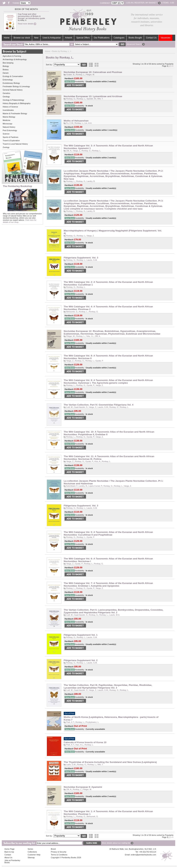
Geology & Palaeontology (13, 100)
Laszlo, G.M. (92, 260)
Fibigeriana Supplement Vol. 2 (81, 660)
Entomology (8, 80)
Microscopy (7, 124)
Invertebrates (8, 110)
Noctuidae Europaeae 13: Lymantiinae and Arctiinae (93, 96)
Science (6, 134)
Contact (8, 855)
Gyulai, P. (99, 361)
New (36, 38)
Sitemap (31, 858)
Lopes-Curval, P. (95, 486)
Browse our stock (22, 38)
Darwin (6, 73)
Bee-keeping (8, 63)
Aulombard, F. (72, 486)
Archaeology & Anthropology (15, 59)
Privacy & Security (59, 852)
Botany (6, 70)
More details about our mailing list (118, 843)
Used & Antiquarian (52, 38)
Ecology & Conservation (13, 76)
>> (172, 66)
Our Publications (102, 38)
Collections (32, 852)
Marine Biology (9, 117)
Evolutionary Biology (11, 83)
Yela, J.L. (90, 336)
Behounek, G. (72, 312)
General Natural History (13, 90)
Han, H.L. (79, 745)
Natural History (9, 127)
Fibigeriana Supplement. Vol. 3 (81, 258)
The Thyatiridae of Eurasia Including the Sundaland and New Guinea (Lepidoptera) (110, 762)
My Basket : (153, 3)
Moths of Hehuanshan (76, 121)
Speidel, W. (92, 99)
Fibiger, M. (90, 75)
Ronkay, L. (80, 75)
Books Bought (135, 38)
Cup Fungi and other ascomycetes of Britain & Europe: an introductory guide (31, 16)
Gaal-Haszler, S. (81, 407)
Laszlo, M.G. (115, 615)
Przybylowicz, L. (92, 722)
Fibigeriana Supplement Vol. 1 (81, 635)
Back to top (9, 852)
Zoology (6, 147)
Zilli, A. (69, 151)
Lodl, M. (70, 407)
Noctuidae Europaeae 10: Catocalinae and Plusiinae (93, 72)
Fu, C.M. (70, 123)
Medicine (7, 120)
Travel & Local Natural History (15, 144)
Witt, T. (100, 99)
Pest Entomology (10, 130)
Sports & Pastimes (11, 137)
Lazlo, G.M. (71, 764)
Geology (6, 97)
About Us (8, 858)
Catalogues (119, 38)
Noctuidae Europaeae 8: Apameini (83, 787)
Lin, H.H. (88, 123)
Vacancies (165, 38)
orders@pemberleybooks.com (143, 855)
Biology (6, 66)
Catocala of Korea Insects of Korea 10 (85, 742)
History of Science (10, 107)
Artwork (69, 38)
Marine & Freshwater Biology (15, 113)
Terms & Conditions (59, 855)
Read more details (27, 24)
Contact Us (151, 38)
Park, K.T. (70, 722)
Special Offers (83, 38)
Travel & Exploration (11, 141)
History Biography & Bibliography (17, 103)
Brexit (53, 849)
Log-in (130, 3)
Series (30, 849)
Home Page (9, 849)
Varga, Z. (77, 151)
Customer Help (34, 855)
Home (7, 38)
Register (139, 3)
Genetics (6, 93)
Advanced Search (136, 44)
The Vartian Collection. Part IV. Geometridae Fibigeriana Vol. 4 (98, 405)
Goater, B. (70, 75)
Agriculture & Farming (12, 56)
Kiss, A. (98, 461)
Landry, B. (91, 181)
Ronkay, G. (71, 99)
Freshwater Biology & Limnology (16, 86)
